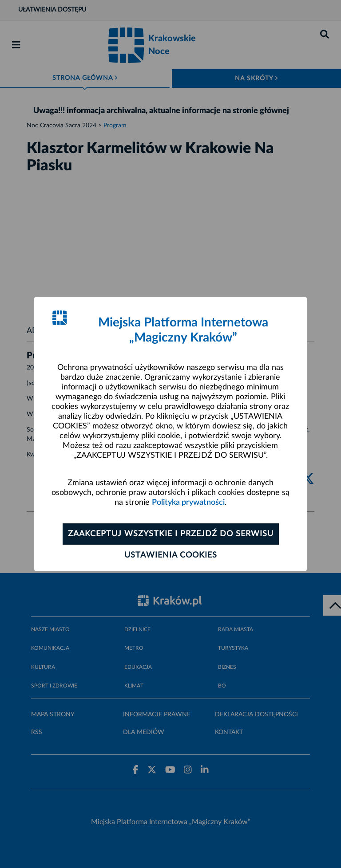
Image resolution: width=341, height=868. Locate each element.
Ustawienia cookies (171, 555)
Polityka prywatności (188, 503)
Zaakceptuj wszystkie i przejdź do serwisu (171, 534)
